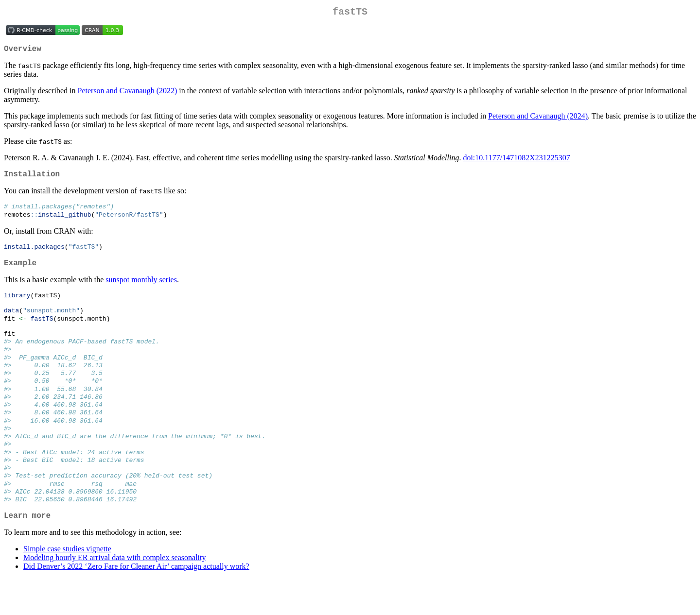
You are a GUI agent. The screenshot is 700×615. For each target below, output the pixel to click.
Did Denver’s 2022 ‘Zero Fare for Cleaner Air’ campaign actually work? (136, 603)
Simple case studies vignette (67, 585)
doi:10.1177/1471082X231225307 (516, 162)
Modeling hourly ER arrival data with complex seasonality (114, 594)
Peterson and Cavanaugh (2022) (128, 94)
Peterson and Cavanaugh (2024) (538, 120)
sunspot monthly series (141, 290)
